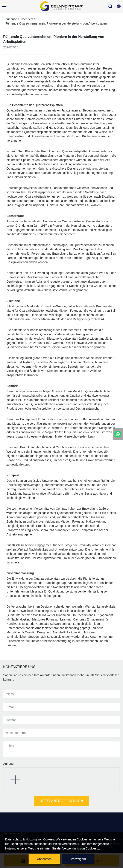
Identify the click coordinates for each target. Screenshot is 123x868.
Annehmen (44, 859)
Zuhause (11, 19)
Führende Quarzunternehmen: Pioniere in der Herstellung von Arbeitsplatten (56, 23)
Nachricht (27, 19)
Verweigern (78, 859)
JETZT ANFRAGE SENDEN (62, 801)
